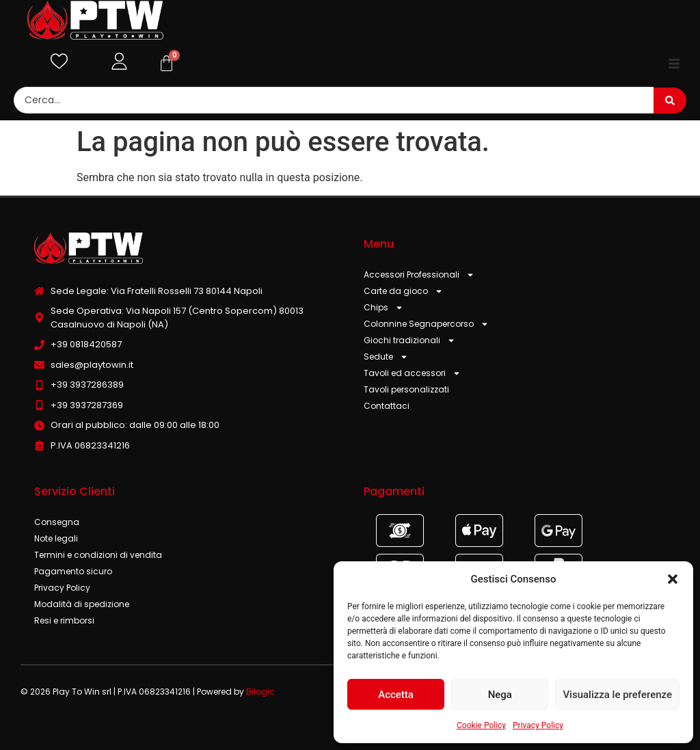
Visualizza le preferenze (617, 695)
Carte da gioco (403, 291)
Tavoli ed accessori (412, 373)
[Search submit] (670, 101)
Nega (500, 695)
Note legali (56, 538)
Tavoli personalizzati (406, 389)
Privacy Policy (538, 725)
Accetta (396, 695)
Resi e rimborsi (64, 620)
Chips (383, 308)
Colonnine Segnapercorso (426, 324)
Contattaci (387, 406)
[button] (673, 579)
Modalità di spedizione (82, 604)
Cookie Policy (481, 725)
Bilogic (260, 692)
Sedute (386, 357)
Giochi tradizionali (409, 340)
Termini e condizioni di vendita (98, 555)
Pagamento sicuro (73, 571)
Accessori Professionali (419, 275)
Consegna (57, 522)
